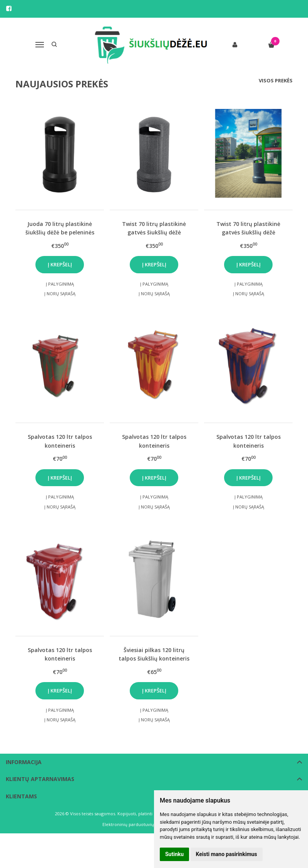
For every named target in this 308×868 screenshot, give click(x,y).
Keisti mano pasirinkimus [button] (227, 854)
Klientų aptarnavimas (40, 779)
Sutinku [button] (174, 854)
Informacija (24, 762)
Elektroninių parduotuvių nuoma (136, 824)
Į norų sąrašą (60, 294)
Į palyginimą (60, 284)
